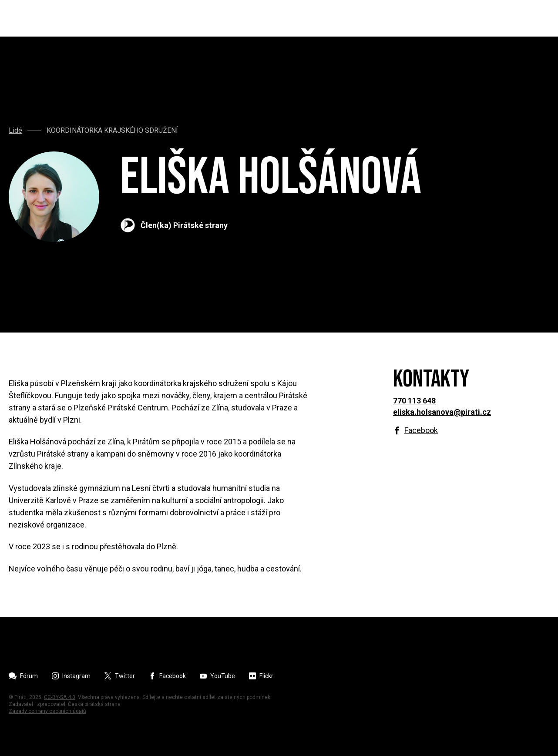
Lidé (15, 131)
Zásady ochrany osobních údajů (47, 711)
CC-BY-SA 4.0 (60, 697)
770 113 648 (414, 401)
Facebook (421, 430)
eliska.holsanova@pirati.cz (442, 412)
